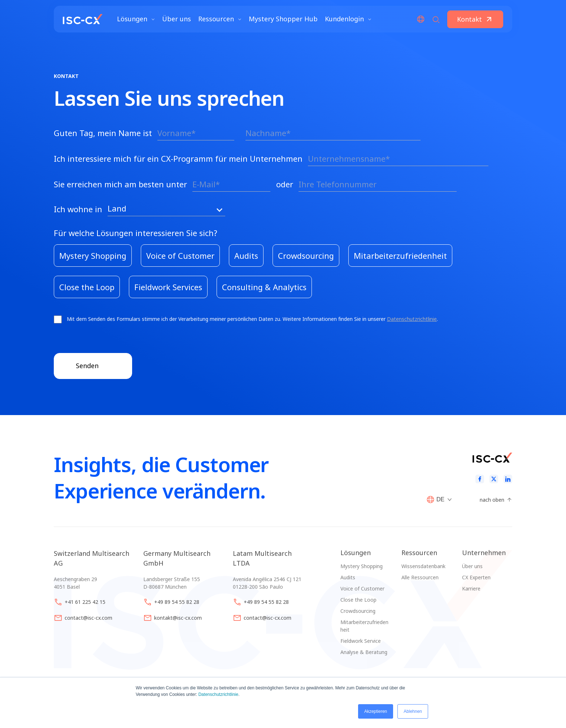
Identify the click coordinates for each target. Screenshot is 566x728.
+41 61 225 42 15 (85, 602)
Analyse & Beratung (364, 652)
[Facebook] (480, 479)
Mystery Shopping (362, 566)
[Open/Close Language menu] (421, 22)
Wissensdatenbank (423, 566)
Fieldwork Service (361, 641)
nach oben (492, 500)
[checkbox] (283, 271)
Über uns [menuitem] (177, 22)
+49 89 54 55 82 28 (177, 602)
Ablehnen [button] (413, 711)
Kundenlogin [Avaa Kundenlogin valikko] (348, 22)
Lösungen (356, 553)
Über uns (472, 566)
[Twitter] (494, 479)
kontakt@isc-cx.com (178, 618)
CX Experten (476, 577)
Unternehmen (484, 553)
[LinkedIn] (508, 479)
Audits (348, 577)
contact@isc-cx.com (88, 618)
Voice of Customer (362, 588)
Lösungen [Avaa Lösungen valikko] (136, 22)
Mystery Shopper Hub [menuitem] (283, 22)
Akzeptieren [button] (376, 711)
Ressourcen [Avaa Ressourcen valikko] (220, 22)
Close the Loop (358, 600)
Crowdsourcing (358, 611)
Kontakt (469, 22)
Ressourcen (419, 553)
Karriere (471, 588)
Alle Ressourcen (420, 577)
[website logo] (83, 22)
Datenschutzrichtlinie (218, 694)
